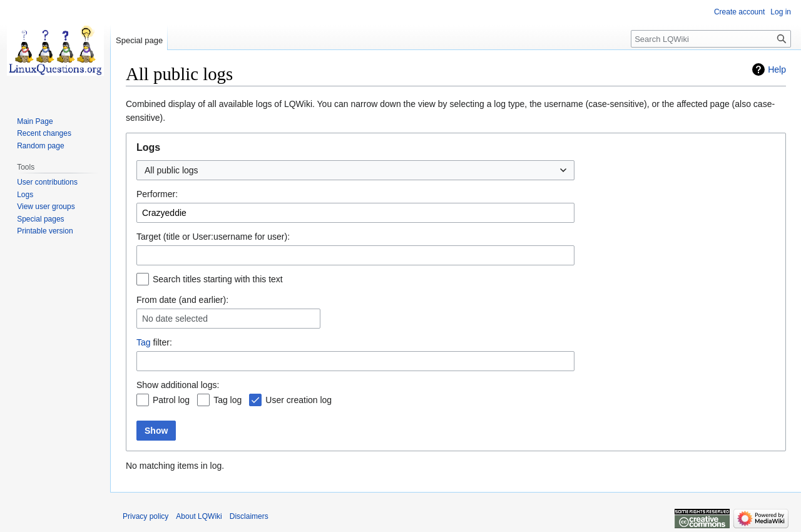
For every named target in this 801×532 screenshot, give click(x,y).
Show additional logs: (178, 385)
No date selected (175, 319)
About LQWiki (199, 516)
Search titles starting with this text (218, 279)
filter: (154, 342)
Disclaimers (249, 516)
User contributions (47, 182)
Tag (144, 342)
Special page (139, 40)
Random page (40, 146)
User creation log (298, 400)
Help (777, 69)
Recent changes (44, 133)
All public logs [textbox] (171, 170)
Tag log (227, 400)
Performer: (157, 194)
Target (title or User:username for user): (213, 237)
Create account (739, 12)
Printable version (45, 231)
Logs (25, 195)
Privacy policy (145, 516)
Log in (781, 12)
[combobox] (355, 170)
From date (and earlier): (182, 300)
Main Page (35, 121)
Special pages (40, 219)
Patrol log (171, 400)
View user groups (46, 207)
